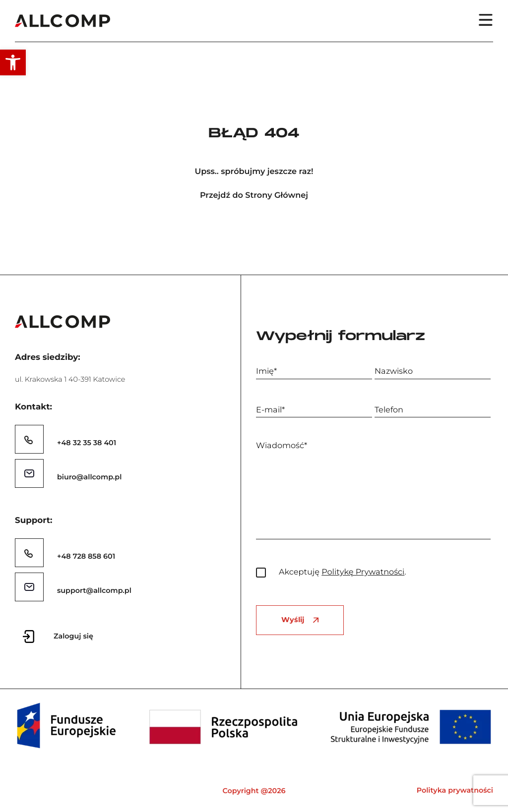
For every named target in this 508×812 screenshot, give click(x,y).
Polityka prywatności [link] (455, 790)
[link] (13, 62)
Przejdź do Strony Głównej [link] (254, 196)
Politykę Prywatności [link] (363, 572)
